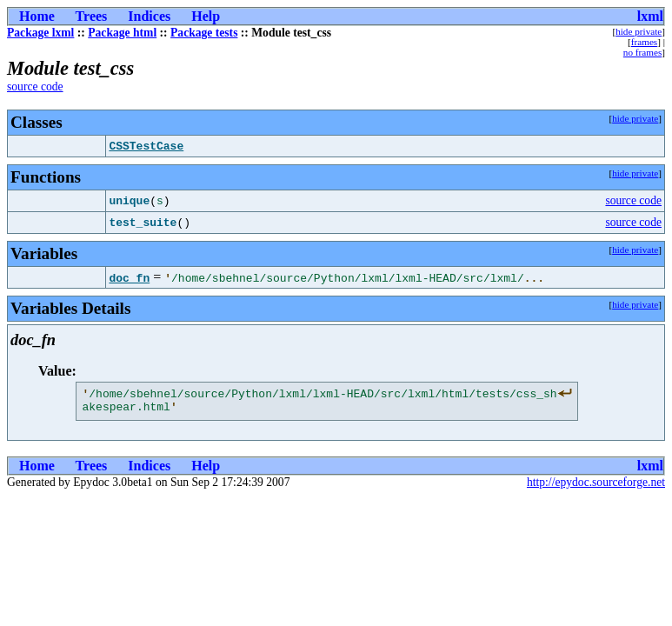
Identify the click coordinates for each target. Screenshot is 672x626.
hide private (639, 31)
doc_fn (129, 277)
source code (35, 87)
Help (206, 16)
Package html (122, 33)
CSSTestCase (146, 146)
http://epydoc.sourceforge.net (596, 487)
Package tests (204, 33)
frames (644, 42)
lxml (650, 16)
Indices (149, 16)
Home (37, 16)
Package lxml (40, 33)
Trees (92, 16)
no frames (642, 52)
